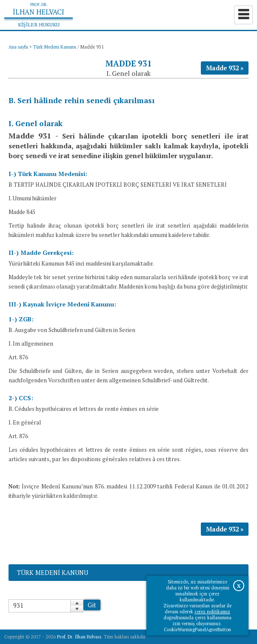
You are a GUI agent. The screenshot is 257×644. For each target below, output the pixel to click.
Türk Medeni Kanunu (55, 47)
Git (92, 605)
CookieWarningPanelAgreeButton (197, 630)
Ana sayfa (18, 47)
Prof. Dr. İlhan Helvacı (79, 637)
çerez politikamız (212, 612)
